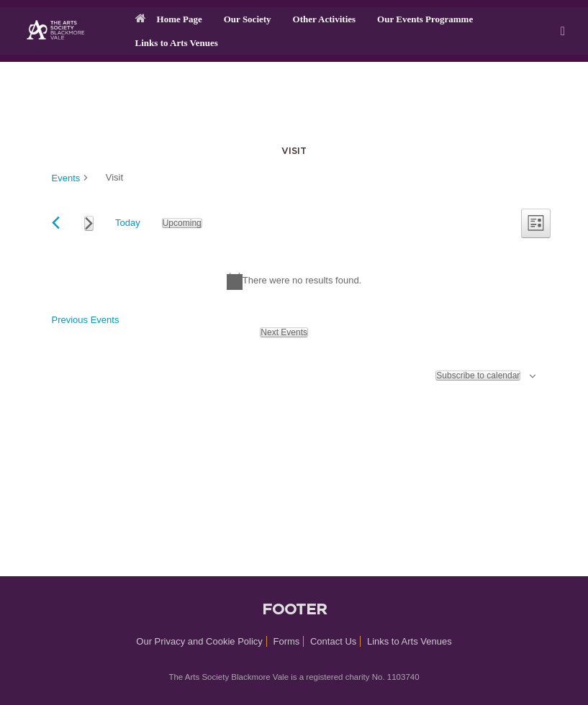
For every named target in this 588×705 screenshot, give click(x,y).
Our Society (248, 19)
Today (128, 223)
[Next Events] (89, 223)
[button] (567, 31)
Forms (287, 641)
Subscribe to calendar (478, 376)
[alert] (294, 281)
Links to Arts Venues (177, 43)
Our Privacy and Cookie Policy (199, 641)
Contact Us (333, 641)
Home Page (169, 19)
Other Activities (325, 19)
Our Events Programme (425, 19)
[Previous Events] (56, 223)
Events (66, 178)
